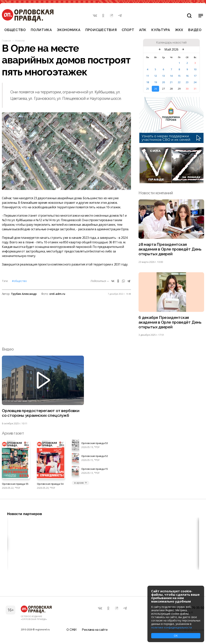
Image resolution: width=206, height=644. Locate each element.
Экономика (69, 30)
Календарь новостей (171, 43)
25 (148, 89)
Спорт (128, 30)
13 (163, 76)
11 (148, 76)
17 (195, 76)
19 (156, 82)
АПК (143, 30)
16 (187, 76)
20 (163, 82)
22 (179, 82)
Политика (41, 30)
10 (195, 69)
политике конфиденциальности (172, 627)
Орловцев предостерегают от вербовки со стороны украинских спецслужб (41, 413)
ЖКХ (179, 30)
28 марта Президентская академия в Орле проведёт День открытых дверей (170, 249)
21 (171, 82)
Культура (161, 30)
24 (195, 82)
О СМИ (72, 630)
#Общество (19, 281)
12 (156, 76)
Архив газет (13, 433)
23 (187, 82)
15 (179, 76)
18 (148, 82)
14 (171, 76)
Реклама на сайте (95, 630)
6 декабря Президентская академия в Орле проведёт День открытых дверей (170, 322)
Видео (195, 30)
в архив (81, 483)
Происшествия (101, 30)
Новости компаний (156, 193)
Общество (15, 30)
